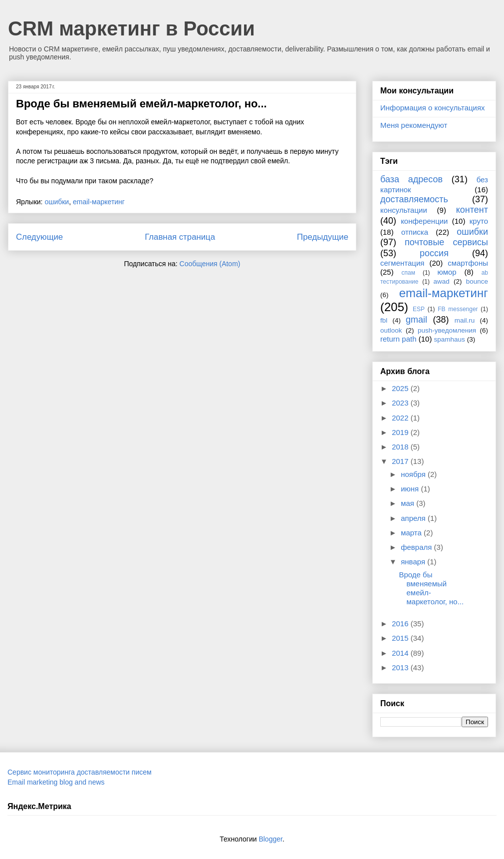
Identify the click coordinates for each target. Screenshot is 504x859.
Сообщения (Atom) (210, 264)
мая (408, 503)
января (414, 562)
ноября (414, 474)
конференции (424, 221)
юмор (447, 272)
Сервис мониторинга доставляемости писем (80, 772)
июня (411, 489)
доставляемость (414, 199)
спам (408, 273)
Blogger (270, 839)
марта (412, 533)
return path (398, 339)
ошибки (57, 202)
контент (472, 210)
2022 (401, 418)
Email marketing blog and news (56, 782)
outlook (391, 330)
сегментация (402, 263)
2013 (401, 667)
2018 (401, 447)
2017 (401, 461)
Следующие (39, 237)
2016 (401, 624)
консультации (404, 210)
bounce (477, 281)
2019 (401, 432)
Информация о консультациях (433, 108)
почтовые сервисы (446, 242)
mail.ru (465, 320)
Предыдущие (323, 237)
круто (479, 221)
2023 (401, 403)
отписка (415, 232)
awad (442, 281)
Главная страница (180, 237)
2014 (401, 653)
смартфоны (468, 263)
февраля (417, 547)
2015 (401, 638)
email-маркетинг (99, 202)
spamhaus (450, 339)
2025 (401, 388)
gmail (416, 320)
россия (434, 253)
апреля (414, 518)
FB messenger (458, 309)
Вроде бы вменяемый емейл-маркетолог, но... (141, 104)
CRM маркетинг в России (131, 28)
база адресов (411, 179)
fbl (384, 320)
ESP (419, 309)
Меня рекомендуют (414, 125)
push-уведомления (447, 330)
